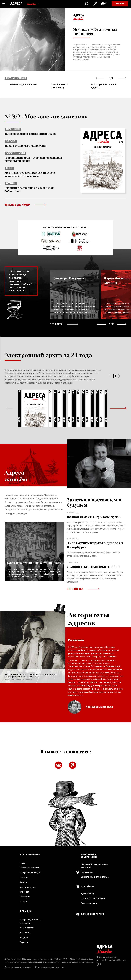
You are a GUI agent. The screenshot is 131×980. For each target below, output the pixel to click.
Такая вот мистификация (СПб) (25, 146)
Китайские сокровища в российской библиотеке (29, 189)
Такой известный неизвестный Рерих (30, 134)
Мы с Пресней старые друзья (104, 86)
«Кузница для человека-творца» (94, 583)
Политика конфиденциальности (50, 967)
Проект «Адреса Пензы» (23, 84)
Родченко (76, 649)
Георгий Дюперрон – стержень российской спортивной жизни (33, 159)
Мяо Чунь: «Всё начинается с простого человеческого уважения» (30, 174)
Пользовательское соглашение (19, 967)
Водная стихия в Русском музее (94, 533)
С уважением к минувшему (59, 86)
